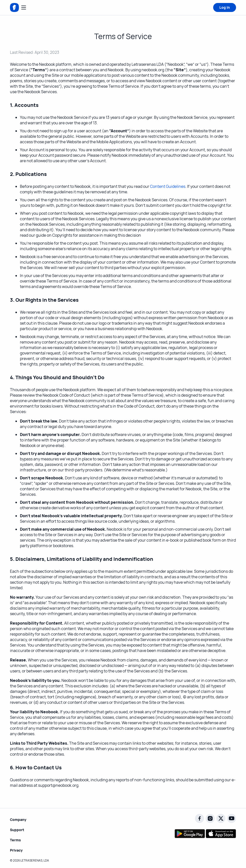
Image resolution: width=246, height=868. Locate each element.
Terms (15, 840)
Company (18, 820)
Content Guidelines (168, 186)
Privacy (16, 850)
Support (17, 830)
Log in (225, 7)
